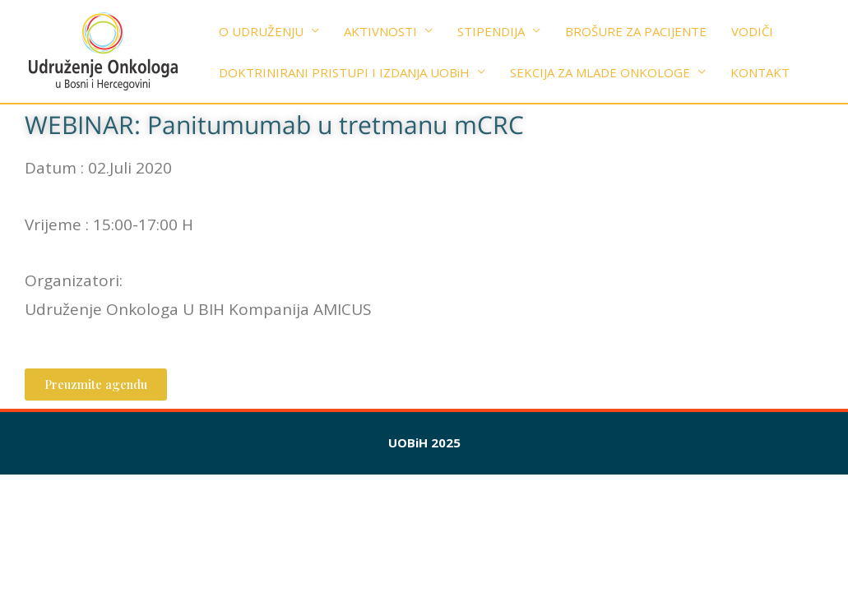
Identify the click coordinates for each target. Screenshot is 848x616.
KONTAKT (760, 72)
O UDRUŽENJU (261, 31)
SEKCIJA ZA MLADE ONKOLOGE (600, 72)
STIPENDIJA (491, 31)
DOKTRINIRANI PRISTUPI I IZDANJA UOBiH (344, 72)
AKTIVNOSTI (380, 31)
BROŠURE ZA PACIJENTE (636, 31)
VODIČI (752, 31)
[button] (96, 384)
